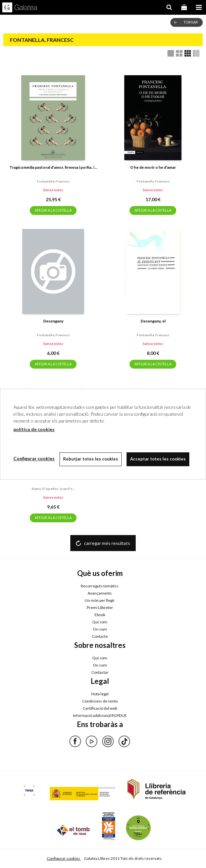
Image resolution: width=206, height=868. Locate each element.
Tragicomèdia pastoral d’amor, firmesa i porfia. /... (53, 167)
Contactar (100, 672)
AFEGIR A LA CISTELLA (53, 210)
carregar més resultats (107, 543)
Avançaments (100, 593)
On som (100, 629)
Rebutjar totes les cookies (91, 459)
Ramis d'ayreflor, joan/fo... (53, 489)
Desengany (53, 321)
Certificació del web (100, 708)
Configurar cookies (64, 858)
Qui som (100, 622)
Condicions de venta (100, 701)
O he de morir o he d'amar (153, 167)
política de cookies (34, 429)
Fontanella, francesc (53, 181)
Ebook (100, 615)
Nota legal (100, 694)
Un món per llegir (100, 600)
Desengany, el (153, 321)
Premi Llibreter (100, 608)
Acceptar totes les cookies (158, 459)
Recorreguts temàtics (100, 586)
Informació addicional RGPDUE (100, 715)
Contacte (100, 636)
